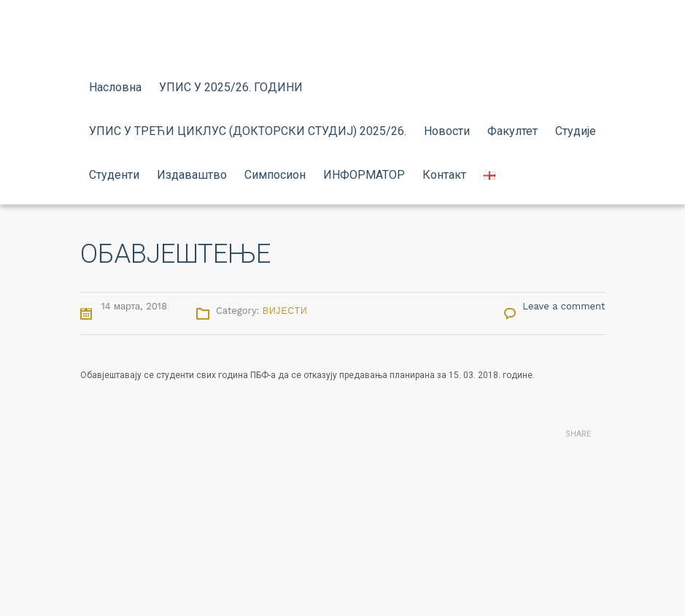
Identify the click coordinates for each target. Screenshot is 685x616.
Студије (576, 131)
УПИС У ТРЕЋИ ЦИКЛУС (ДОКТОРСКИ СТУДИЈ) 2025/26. (248, 131)
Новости (447, 131)
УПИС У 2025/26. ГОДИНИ (231, 87)
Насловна (115, 87)
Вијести (285, 311)
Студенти (114, 175)
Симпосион (275, 175)
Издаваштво (192, 175)
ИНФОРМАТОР (364, 175)
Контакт (444, 175)
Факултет (512, 131)
